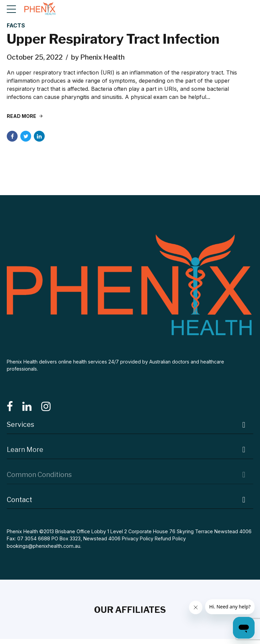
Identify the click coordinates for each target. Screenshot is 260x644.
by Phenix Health (98, 57)
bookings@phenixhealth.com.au (43, 546)
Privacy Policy (138, 539)
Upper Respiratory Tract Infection (114, 39)
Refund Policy (170, 539)
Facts (16, 25)
